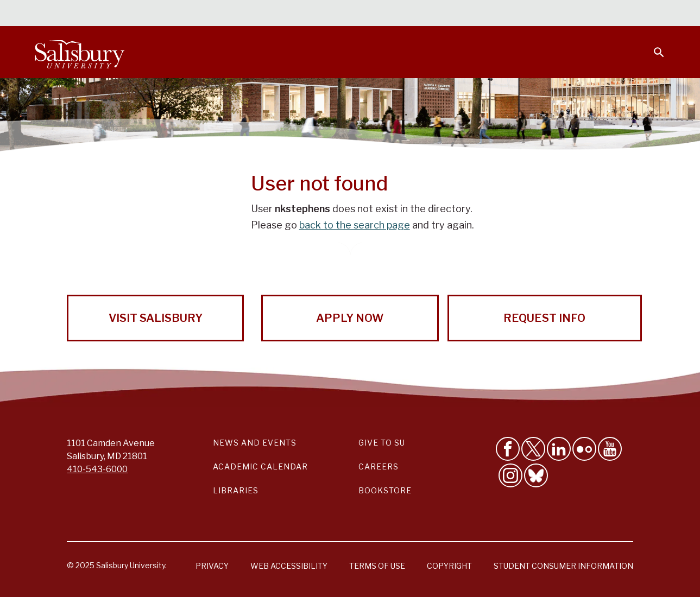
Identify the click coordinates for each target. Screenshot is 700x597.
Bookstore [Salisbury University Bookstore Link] (385, 490)
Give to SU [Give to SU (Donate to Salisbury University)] (382, 443)
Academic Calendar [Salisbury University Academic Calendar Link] (260, 466)
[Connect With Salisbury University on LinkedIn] (559, 449)
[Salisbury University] (79, 52)
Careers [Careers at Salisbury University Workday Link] (379, 466)
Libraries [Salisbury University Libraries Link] (236, 490)
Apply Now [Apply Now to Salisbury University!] (350, 318)
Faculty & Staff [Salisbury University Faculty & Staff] (482, 14)
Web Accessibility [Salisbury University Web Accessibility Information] (289, 566)
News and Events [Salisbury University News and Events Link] (255, 443)
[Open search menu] (652, 46)
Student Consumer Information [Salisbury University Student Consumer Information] (563, 566)
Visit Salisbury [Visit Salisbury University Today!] (156, 318)
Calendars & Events (341, 14)
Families (545, 14)
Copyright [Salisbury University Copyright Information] (449, 566)
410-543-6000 (97, 469)
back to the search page (355, 225)
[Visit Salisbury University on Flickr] (584, 449)
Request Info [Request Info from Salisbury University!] (544, 318)
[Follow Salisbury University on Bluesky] (536, 475)
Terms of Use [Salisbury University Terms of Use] (377, 566)
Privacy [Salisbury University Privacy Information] (212, 566)
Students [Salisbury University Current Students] (416, 14)
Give (644, 14)
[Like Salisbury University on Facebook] (508, 449)
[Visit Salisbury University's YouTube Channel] (610, 449)
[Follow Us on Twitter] (533, 449)
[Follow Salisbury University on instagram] (510, 475)
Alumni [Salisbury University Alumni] (591, 14)
